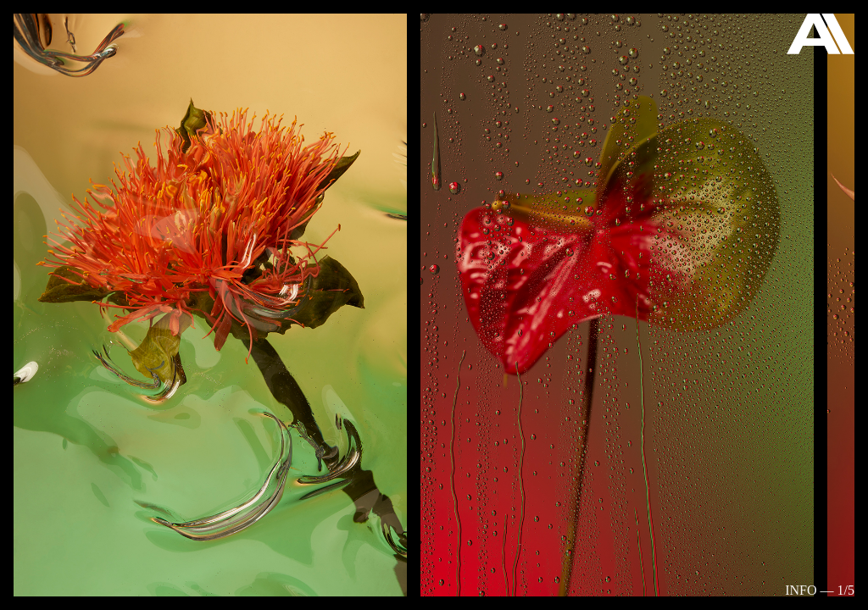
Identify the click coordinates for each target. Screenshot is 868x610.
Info (801, 590)
